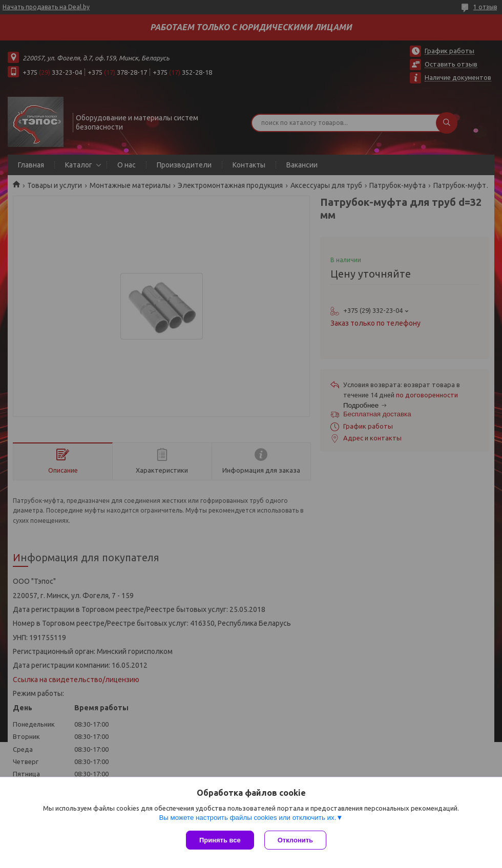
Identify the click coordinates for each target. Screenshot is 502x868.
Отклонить (295, 840)
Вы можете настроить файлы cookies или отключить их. (247, 818)
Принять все (220, 840)
